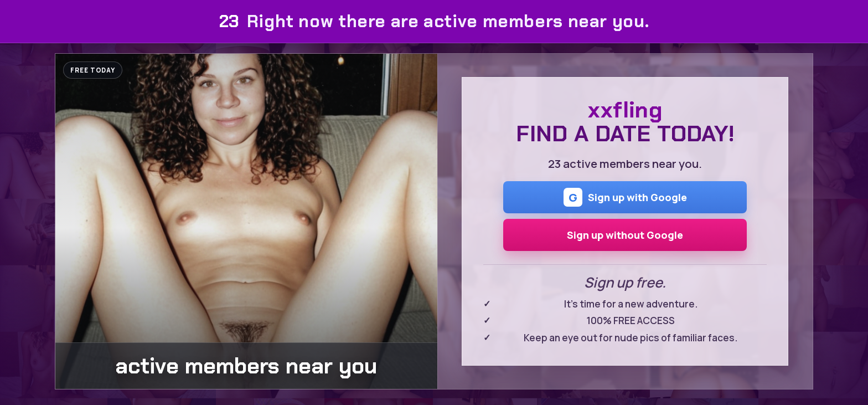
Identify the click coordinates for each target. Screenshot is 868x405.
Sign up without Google (625, 235)
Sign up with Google (625, 197)
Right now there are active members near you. (434, 21)
